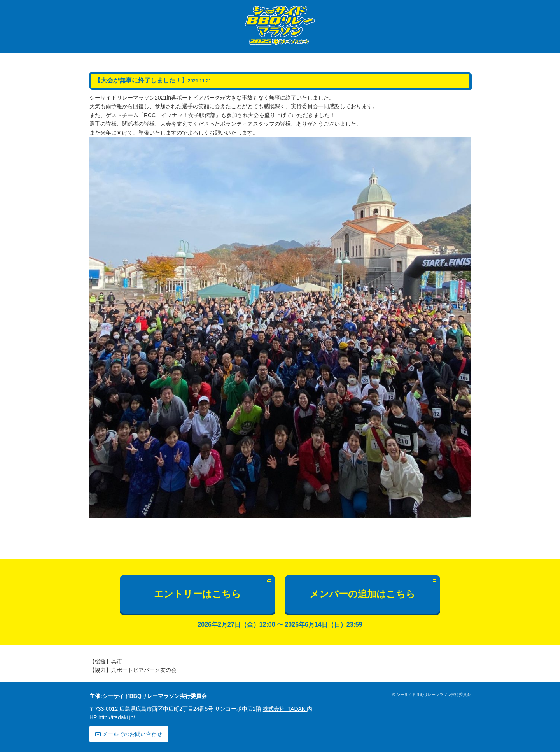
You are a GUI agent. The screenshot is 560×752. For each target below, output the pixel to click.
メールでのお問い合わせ (129, 734)
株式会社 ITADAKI (285, 709)
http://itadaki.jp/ (117, 717)
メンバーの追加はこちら (362, 594)
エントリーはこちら (198, 594)
